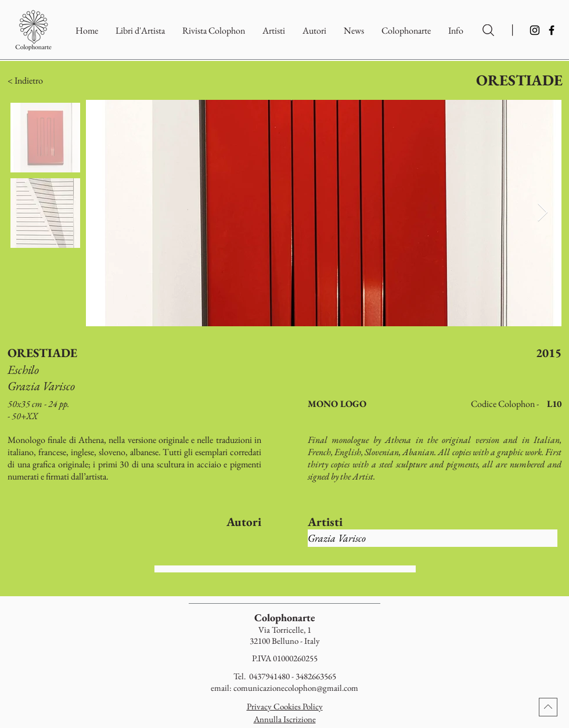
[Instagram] (535, 30)
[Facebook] (552, 30)
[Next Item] (542, 213)
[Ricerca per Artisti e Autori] (488, 30)
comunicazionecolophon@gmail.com (296, 688)
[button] (406, 30)
